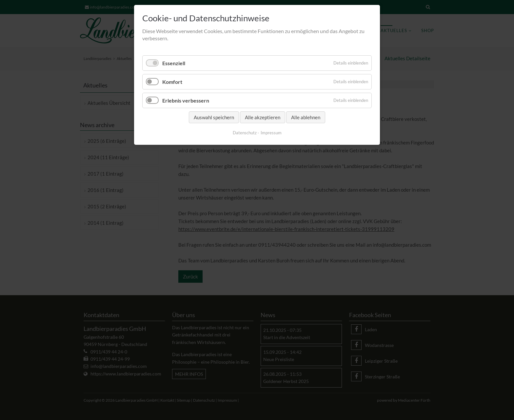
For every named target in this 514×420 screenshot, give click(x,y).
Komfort (172, 82)
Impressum (271, 133)
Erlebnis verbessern (186, 100)
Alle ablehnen (306, 117)
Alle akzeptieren (263, 117)
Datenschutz (245, 133)
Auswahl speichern (214, 117)
